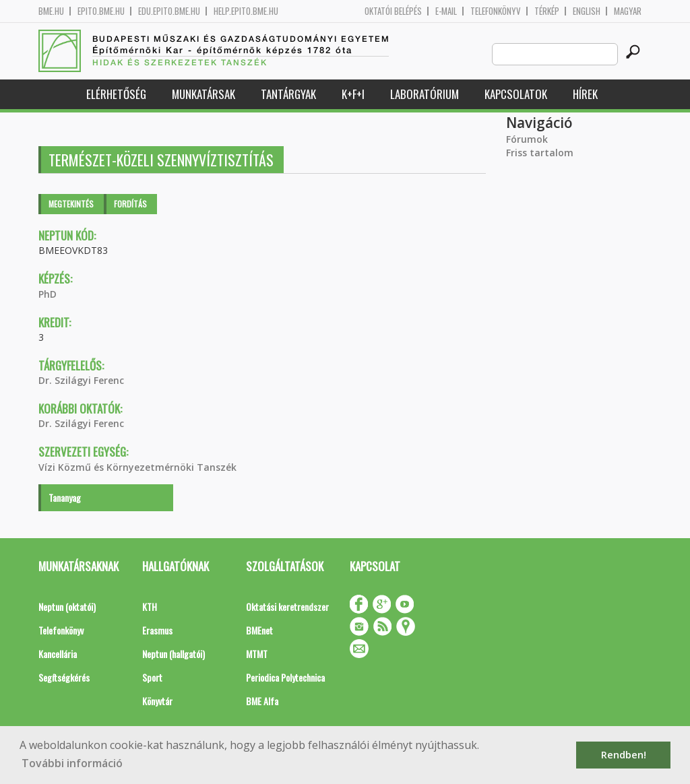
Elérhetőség (116, 94)
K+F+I (353, 94)
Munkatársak (203, 94)
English (587, 11)
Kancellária (58, 654)
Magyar (628, 11)
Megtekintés (71, 204)
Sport (152, 677)
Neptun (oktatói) (67, 607)
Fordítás (130, 204)
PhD (48, 294)
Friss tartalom (540, 153)
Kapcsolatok (516, 94)
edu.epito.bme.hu (169, 11)
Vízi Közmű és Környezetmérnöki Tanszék (137, 467)
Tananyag (65, 497)
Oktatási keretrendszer (287, 607)
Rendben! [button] (624, 755)
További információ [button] (72, 763)
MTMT (257, 654)
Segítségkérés (64, 677)
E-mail (446, 11)
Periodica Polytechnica (285, 677)
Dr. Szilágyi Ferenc (81, 380)
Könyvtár (157, 701)
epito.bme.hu (101, 11)
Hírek (585, 94)
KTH (150, 607)
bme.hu (51, 11)
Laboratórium (425, 94)
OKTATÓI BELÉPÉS (393, 11)
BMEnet (259, 630)
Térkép (547, 11)
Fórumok (527, 139)
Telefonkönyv (496, 11)
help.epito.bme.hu (246, 11)
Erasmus (157, 630)
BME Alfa (262, 701)
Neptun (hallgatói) (174, 654)
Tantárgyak (288, 94)
